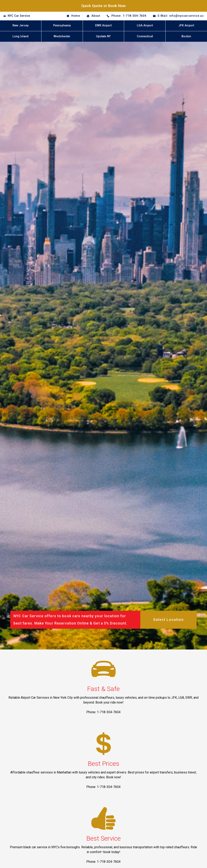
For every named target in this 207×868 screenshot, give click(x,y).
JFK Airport (186, 25)
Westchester (62, 36)
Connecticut (145, 36)
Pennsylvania (62, 25)
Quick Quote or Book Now (103, 6)
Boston (186, 36)
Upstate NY (103, 36)
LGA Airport (145, 25)
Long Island (21, 36)
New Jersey (21, 25)
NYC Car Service (19, 16)
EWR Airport (103, 25)
